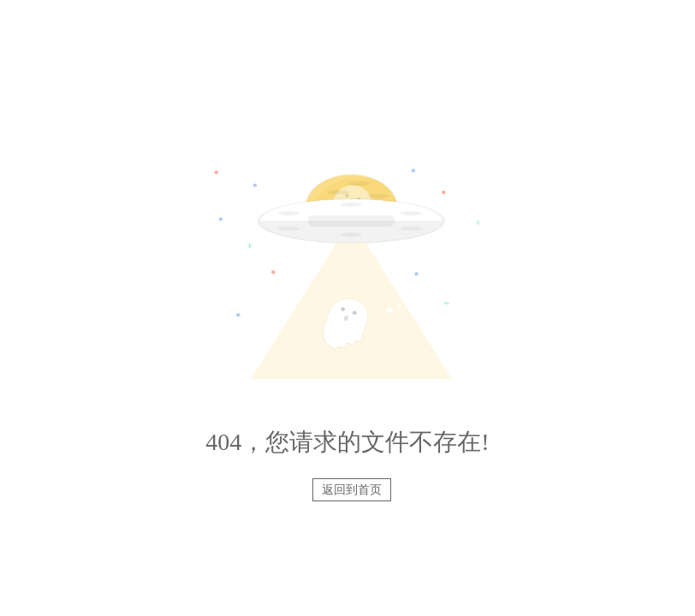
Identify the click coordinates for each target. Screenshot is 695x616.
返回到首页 (352, 490)
